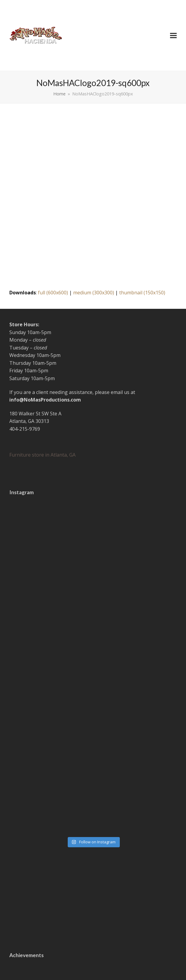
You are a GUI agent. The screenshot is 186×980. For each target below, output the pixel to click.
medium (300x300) (94, 293)
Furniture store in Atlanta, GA (42, 455)
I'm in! (93, 926)
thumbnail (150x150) (142, 293)
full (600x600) (53, 293)
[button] (173, 35)
